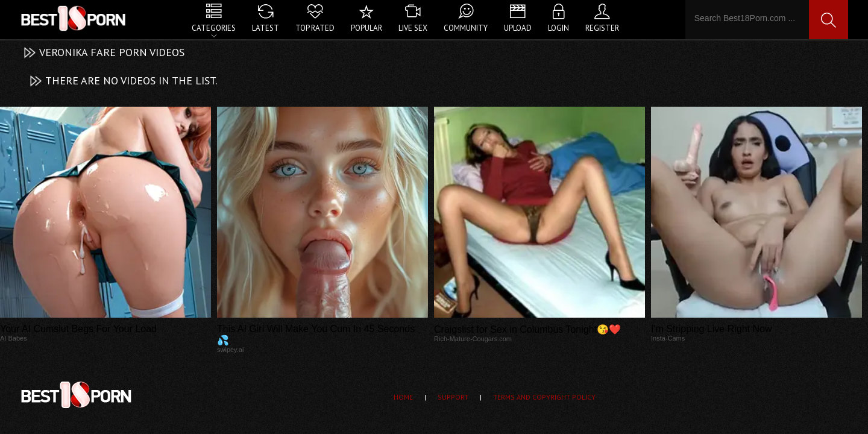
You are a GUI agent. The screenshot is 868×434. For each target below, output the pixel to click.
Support (453, 397)
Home (403, 397)
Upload (518, 28)
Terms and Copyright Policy (544, 397)
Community (466, 28)
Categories (214, 28)
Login (558, 28)
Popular (366, 28)
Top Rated (315, 28)
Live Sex (413, 28)
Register (602, 28)
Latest (266, 28)
